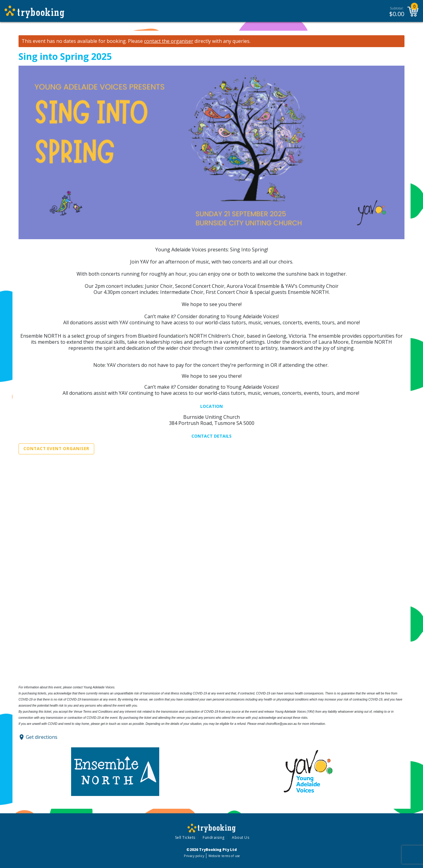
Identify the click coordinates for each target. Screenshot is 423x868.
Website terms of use (224, 856)
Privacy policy (194, 856)
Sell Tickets (185, 837)
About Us (241, 837)
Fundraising (214, 837)
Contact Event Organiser (56, 449)
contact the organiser (169, 41)
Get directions (42, 737)
